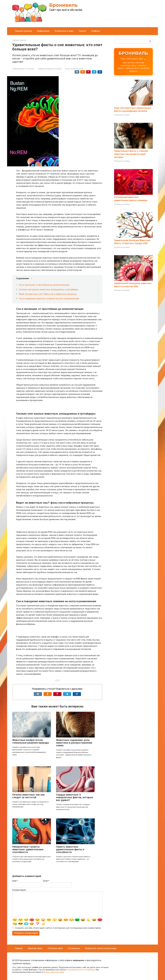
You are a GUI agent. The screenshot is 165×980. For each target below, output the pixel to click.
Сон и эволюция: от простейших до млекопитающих (44, 285)
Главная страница (23, 31)
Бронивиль (63, 5)
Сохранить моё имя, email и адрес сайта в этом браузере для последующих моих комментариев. (58, 928)
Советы (82, 31)
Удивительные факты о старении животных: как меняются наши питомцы (131, 154)
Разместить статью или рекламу (101, 948)
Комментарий (19, 890)
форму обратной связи (54, 972)
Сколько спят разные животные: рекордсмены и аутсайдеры (49, 289)
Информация (43, 31)
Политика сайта (55, 948)
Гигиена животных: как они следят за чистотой (28, 796)
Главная (19, 948)
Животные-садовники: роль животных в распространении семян (74, 743)
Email (46, 881)
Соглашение (74, 948)
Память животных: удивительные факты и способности (70, 849)
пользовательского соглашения (81, 970)
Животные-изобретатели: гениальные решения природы (31, 741)
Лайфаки (96, 31)
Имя (15, 881)
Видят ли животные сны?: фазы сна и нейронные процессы (48, 294)
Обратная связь (35, 948)
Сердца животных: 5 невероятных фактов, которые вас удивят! (75, 797)
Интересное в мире (64, 31)
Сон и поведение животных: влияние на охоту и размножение (49, 299)
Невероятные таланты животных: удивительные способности (28, 849)
